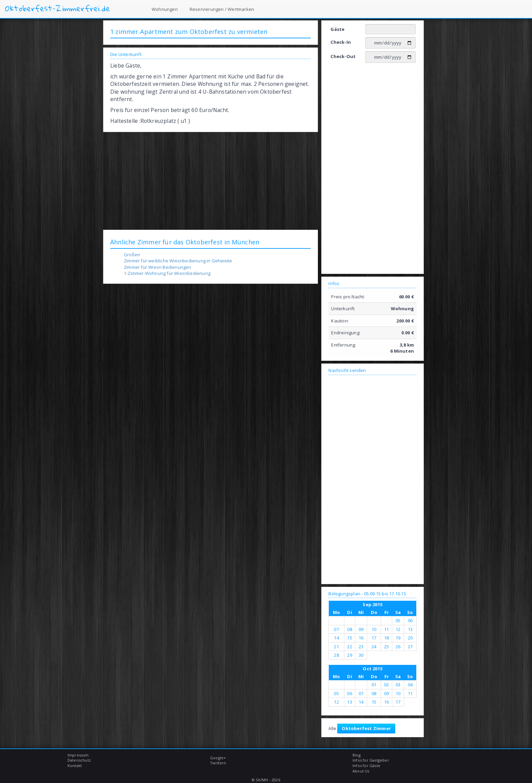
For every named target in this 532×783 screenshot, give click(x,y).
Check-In (341, 42)
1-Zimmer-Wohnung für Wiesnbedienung (167, 273)
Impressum (78, 755)
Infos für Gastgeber (371, 760)
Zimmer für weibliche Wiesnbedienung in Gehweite (178, 261)
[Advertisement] (211, 181)
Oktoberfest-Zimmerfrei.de (58, 8)
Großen (132, 255)
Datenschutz (79, 760)
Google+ (218, 758)
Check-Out (343, 56)
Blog (357, 755)
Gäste (337, 29)
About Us (361, 771)
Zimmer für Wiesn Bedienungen (158, 267)
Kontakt (75, 766)
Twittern (218, 763)
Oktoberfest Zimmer (366, 728)
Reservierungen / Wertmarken (222, 9)
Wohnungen (165, 9)
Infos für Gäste (366, 766)
